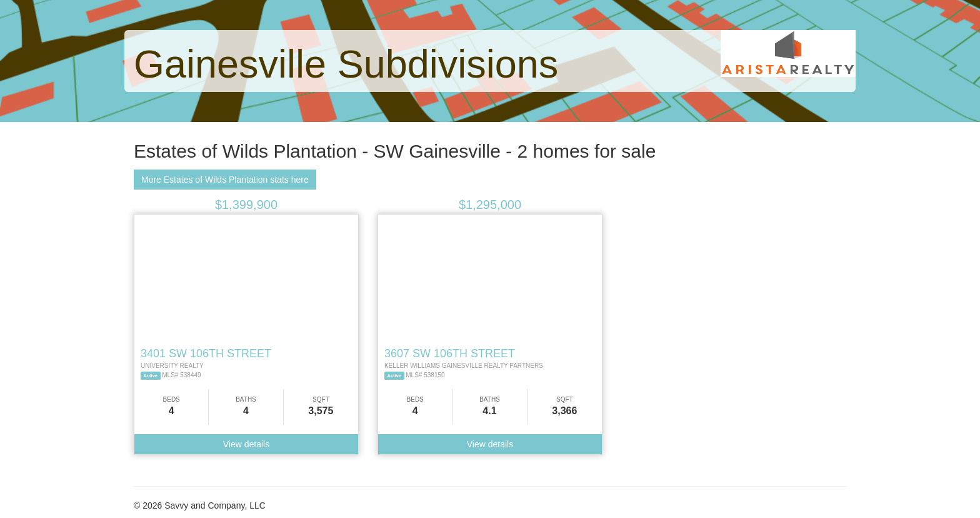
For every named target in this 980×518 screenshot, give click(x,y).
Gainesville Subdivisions (346, 64)
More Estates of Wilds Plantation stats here (225, 180)
